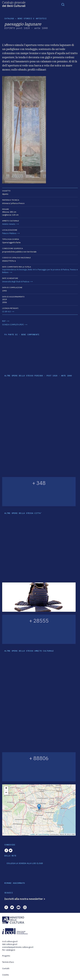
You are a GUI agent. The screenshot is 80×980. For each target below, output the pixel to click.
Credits (5, 975)
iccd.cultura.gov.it (10, 941)
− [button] (6, 793)
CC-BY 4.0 (6, 312)
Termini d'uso (8, 962)
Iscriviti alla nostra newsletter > (25, 899)
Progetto (6, 956)
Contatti (6, 969)
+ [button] (6, 788)
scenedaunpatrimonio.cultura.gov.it (18, 947)
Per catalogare (9, 950)
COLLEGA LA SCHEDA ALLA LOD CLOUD (25, 863)
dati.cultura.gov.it (10, 944)
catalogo (9, 19)
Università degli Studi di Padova (16, 282)
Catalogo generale (14, 4)
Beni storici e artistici (32, 19)
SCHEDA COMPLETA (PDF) (13, 325)
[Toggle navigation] (63, 4)
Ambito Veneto (9, 224)
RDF (4, 321)
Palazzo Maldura (9, 233)
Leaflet (32, 834)
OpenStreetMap (44, 834)
